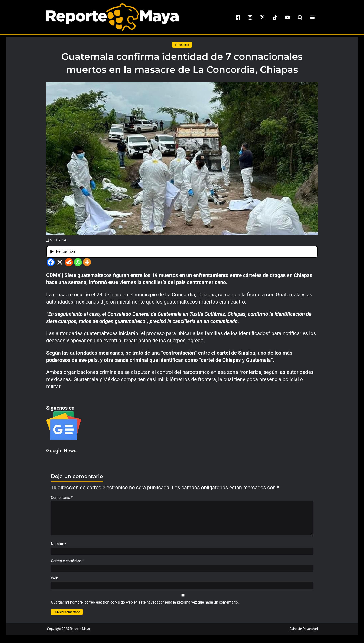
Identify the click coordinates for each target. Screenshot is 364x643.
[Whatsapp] (78, 262)
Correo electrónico (67, 563)
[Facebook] (51, 262)
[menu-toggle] (312, 17)
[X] (60, 262)
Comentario (62, 498)
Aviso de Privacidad (304, 631)
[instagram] (250, 17)
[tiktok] (275, 17)
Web (54, 580)
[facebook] (238, 17)
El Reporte (182, 45)
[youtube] (287, 17)
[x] (263, 17)
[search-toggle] (300, 17)
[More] (87, 262)
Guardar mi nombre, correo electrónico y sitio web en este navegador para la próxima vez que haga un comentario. (145, 605)
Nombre (59, 546)
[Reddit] (69, 262)
